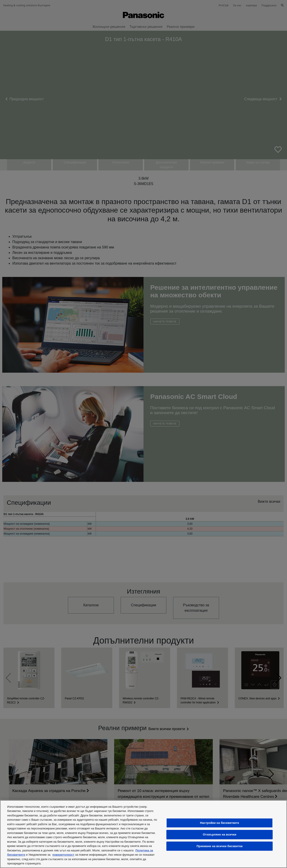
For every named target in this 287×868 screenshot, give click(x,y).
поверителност (63, 855)
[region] (143, 834)
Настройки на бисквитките (220, 823)
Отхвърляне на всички (220, 834)
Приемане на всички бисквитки (220, 846)
